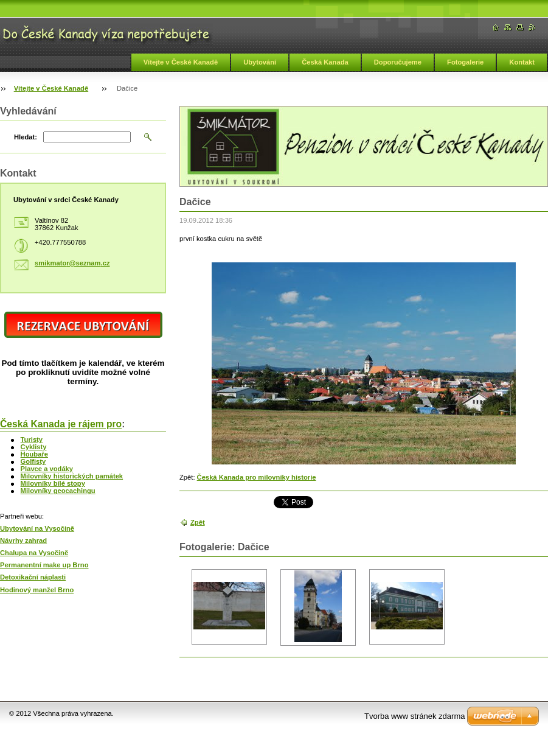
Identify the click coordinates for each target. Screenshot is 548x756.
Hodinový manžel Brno (37, 590)
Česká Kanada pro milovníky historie (257, 477)
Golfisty (33, 461)
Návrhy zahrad (23, 541)
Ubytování (260, 62)
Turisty (32, 439)
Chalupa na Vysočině (34, 553)
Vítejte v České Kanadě (181, 62)
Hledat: (26, 137)
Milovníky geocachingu (58, 491)
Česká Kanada (325, 62)
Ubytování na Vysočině (37, 528)
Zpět (198, 522)
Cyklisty (34, 447)
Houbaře (34, 454)
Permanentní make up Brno (44, 565)
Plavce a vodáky (47, 469)
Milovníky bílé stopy (53, 483)
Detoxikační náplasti (33, 577)
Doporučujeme (398, 62)
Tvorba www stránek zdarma (414, 716)
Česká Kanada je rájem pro (61, 424)
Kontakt (522, 62)
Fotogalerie (465, 62)
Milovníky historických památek (72, 476)
